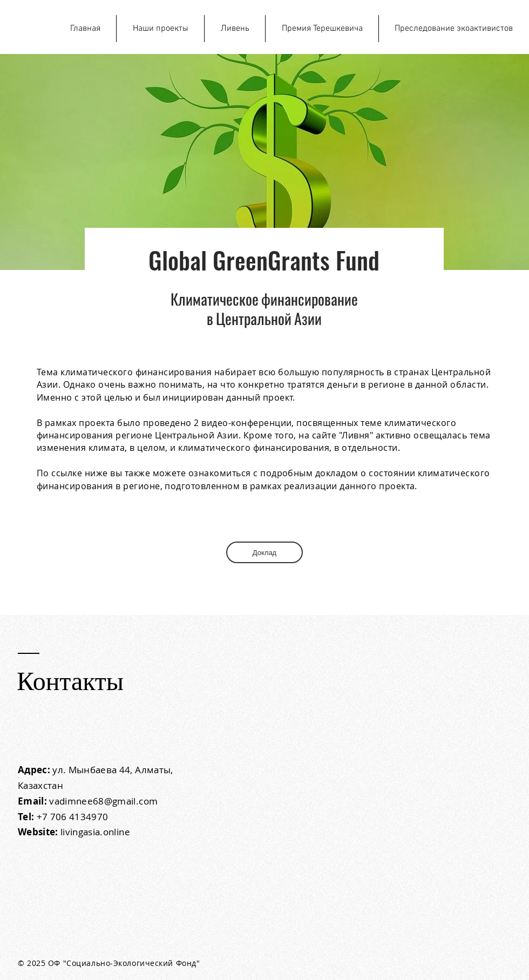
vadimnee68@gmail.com (103, 801)
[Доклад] (264, 552)
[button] (160, 29)
